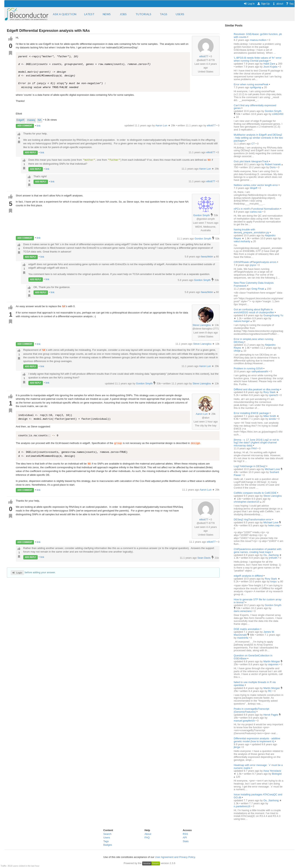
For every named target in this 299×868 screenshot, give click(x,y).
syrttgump (256, 87)
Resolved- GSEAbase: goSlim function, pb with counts (258, 36)
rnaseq (31, 120)
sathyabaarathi (260, 371)
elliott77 (204, 56)
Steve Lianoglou (202, 325)
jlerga (237, 747)
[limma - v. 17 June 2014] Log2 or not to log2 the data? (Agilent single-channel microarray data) (256, 443)
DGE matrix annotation (247, 629)
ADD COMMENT (25, 126)
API (185, 838)
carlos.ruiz (256, 212)
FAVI (255, 448)
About (148, 834)
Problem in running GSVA (248, 368)
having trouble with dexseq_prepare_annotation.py (252, 231)
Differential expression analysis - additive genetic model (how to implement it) (257, 740)
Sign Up (263, 4)
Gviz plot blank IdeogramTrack (251, 161)
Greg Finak (258, 289)
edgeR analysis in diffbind (248, 576)
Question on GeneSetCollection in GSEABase (253, 657)
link (39, 125)
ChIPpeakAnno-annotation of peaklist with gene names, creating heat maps (257, 551)
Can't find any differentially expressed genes (255, 107)
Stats (186, 841)
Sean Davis (204, 558)
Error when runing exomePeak (251, 84)
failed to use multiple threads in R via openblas (255, 684)
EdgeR (21, 120)
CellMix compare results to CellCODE (255, 493)
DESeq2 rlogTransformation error (253, 519)
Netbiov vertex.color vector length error (256, 185)
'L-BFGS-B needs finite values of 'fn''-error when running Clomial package (258, 59)
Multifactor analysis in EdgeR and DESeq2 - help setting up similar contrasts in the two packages (258, 138)
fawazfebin (207, 257)
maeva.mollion (258, 40)
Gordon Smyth (202, 215)
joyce (253, 265)
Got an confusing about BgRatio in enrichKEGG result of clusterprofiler (254, 311)
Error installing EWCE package (251, 413)
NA (39, 120)
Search (107, 834)
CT (254, 144)
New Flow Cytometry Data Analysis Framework (254, 284)
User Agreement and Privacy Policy (175, 857)
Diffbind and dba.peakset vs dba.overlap (257, 389)
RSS (185, 834)
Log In (249, 4)
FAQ (147, 838)
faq (290, 4)
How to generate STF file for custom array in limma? (257, 601)
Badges (108, 845)
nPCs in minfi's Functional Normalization (257, 209)
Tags (106, 841)
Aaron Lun (205, 169)
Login (17, 573)
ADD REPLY (30, 152)
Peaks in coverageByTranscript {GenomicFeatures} (251, 710)
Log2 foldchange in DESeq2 (250, 466)
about (278, 4)
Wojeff (254, 188)
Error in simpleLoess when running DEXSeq (253, 341)
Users (107, 838)
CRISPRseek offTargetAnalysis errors (255, 262)
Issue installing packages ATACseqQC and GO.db (258, 796)
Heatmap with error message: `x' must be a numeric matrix (258, 767)
